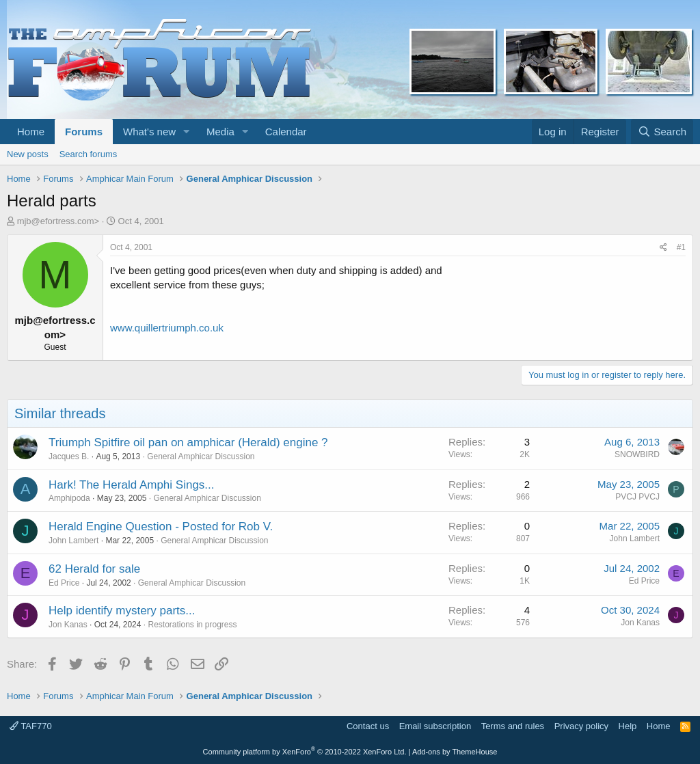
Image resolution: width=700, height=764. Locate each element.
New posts (28, 154)
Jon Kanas (68, 625)
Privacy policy (581, 726)
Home (31, 132)
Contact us (368, 726)
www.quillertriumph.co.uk (167, 328)
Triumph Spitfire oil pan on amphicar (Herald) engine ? (188, 442)
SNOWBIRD (637, 454)
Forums (84, 132)
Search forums (89, 154)
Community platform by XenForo (305, 752)
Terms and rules (513, 726)
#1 (681, 247)
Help (628, 726)
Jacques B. (69, 456)
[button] (187, 132)
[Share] (663, 248)
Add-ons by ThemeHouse (455, 752)
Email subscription (435, 726)
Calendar (286, 132)
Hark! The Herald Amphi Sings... (132, 485)
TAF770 (31, 726)
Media (220, 132)
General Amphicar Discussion (201, 456)
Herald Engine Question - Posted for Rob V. (161, 527)
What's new (149, 132)
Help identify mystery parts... (122, 611)
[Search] (662, 132)
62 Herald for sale (94, 569)
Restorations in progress (192, 625)
